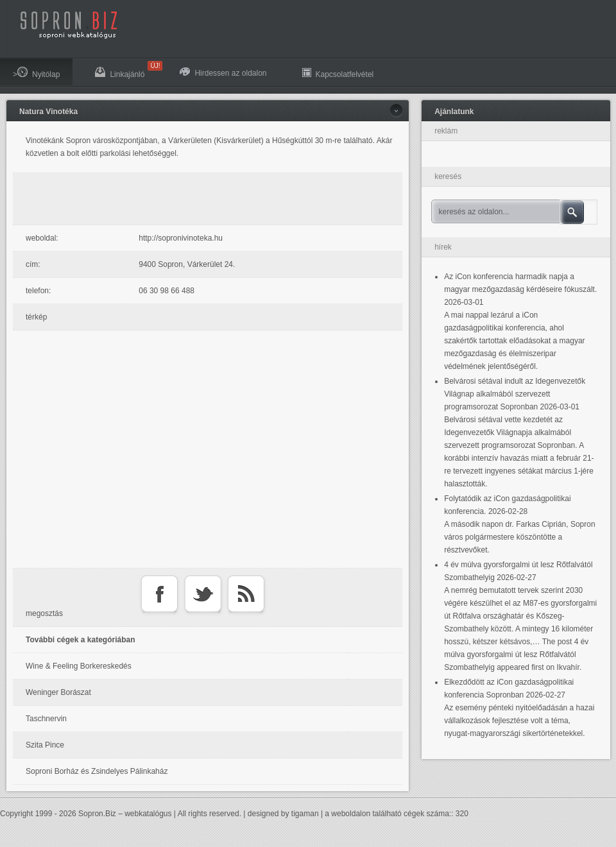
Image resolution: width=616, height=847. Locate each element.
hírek (443, 247)
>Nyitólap (36, 73)
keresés (448, 176)
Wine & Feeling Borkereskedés (79, 666)
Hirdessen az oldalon (223, 73)
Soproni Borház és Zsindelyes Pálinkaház (97, 771)
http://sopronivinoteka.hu (181, 238)
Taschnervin (46, 719)
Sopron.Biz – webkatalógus (125, 814)
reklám (446, 131)
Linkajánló (126, 70)
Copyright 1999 (26, 814)
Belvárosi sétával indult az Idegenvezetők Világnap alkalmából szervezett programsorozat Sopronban (515, 394)
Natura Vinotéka (48, 112)
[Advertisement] (211, 199)
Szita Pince (45, 745)
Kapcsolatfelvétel (338, 73)
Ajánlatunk (454, 112)
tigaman (305, 814)
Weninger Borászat (58, 692)
